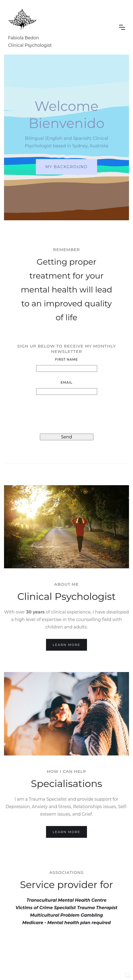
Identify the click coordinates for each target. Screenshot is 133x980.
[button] (122, 27)
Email (66, 382)
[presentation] (67, 414)
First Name (67, 359)
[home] (60, 27)
